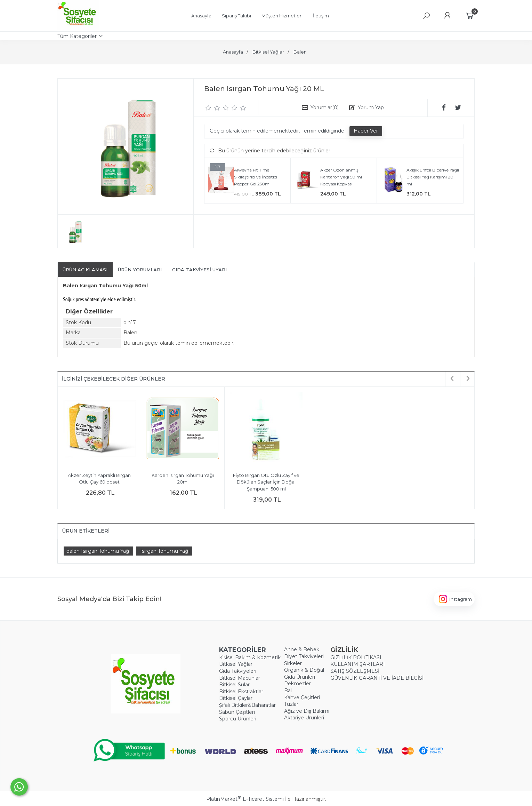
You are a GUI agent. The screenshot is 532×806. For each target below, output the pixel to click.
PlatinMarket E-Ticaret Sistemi (245, 799)
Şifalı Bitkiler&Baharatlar (247, 705)
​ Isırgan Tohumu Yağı (164, 551)
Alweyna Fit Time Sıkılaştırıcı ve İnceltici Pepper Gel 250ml (256, 177)
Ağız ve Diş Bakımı (307, 711)
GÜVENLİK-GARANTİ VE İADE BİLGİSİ (377, 678)
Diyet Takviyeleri (304, 656)
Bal (288, 691)
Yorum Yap (371, 107)
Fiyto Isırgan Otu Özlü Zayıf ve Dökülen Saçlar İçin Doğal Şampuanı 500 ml (266, 482)
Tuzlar (291, 704)
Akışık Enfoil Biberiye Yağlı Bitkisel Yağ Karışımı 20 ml (433, 177)
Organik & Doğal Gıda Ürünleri (304, 673)
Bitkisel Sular (234, 685)
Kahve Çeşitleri (302, 697)
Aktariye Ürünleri (304, 718)
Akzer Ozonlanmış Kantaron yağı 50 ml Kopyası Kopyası (341, 177)
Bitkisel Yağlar (236, 664)
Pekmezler (297, 684)
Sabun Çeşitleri (237, 712)
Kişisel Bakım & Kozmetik (250, 657)
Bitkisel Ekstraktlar (241, 692)
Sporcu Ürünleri (238, 719)
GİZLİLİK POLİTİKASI (356, 657)
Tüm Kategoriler (77, 36)
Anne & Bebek (302, 649)
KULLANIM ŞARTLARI (358, 664)
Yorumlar (325, 107)
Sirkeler (293, 663)
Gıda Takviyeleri (238, 671)
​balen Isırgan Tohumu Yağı (98, 551)
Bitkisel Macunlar (240, 678)
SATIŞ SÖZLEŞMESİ (355, 671)
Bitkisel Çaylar (236, 698)
